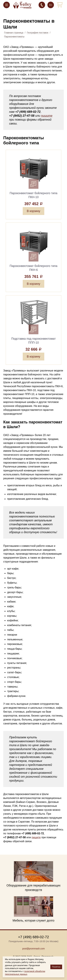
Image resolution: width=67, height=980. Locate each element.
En (51, 5)
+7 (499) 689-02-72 (42, 5)
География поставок (38, 33)
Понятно (56, 967)
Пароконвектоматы (14, 37)
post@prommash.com (33, 949)
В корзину (33, 211)
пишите (47, 116)
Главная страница (14, 33)
